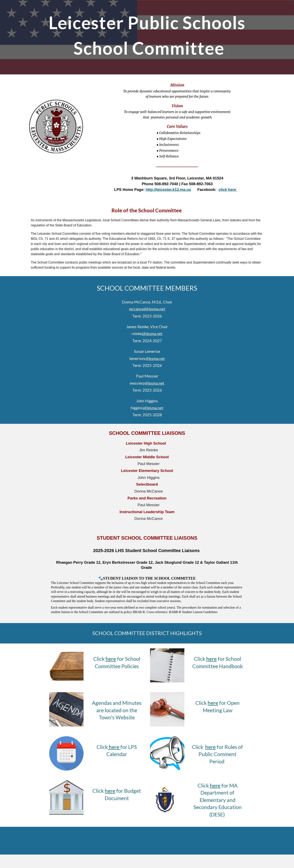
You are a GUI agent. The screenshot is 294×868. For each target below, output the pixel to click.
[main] (147, 37)
